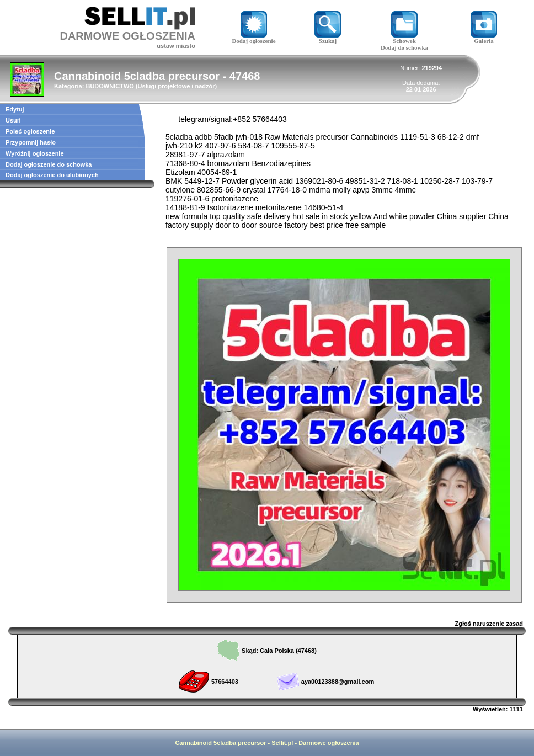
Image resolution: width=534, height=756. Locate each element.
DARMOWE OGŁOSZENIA (127, 36)
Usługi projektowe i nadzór (177, 86)
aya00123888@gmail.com (338, 682)
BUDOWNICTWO (110, 86)
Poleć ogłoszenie (30, 131)
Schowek (404, 38)
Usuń (13, 120)
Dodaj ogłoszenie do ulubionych (52, 175)
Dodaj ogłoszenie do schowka (49, 164)
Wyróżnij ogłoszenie (35, 153)
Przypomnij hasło (31, 142)
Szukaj (328, 38)
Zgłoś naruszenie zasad (489, 624)
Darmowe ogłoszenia (329, 743)
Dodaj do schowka (404, 47)
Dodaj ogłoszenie (253, 38)
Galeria (484, 38)
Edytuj (15, 109)
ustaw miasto (176, 46)
